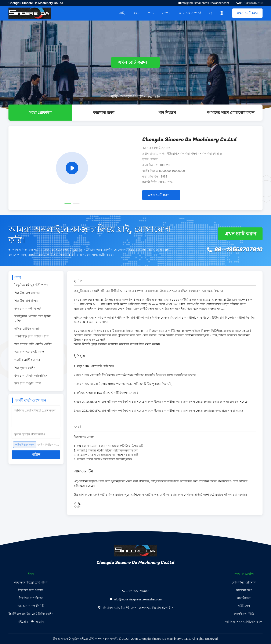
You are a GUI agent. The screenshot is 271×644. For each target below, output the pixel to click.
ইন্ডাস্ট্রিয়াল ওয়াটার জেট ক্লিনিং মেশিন (33, 319)
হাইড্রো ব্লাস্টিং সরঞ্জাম (27, 329)
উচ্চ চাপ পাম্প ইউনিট (28, 308)
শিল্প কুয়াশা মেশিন (25, 368)
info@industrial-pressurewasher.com (205, 3)
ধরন (137, 13)
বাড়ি (122, 13)
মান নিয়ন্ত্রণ (167, 113)
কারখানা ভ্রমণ (104, 113)
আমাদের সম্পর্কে (190, 13)
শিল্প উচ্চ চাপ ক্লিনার (26, 301)
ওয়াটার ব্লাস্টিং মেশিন (27, 360)
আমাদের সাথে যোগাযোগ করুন (231, 113)
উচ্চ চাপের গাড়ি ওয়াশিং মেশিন (33, 344)
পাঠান (36, 455)
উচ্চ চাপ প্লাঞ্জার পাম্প (28, 383)
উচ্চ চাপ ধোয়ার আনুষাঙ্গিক (31, 376)
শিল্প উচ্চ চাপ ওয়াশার (27, 293)
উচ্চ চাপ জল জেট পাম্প (29, 352)
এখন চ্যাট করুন (247, 13)
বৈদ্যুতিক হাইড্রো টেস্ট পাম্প (31, 285)
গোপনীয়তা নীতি (244, 614)
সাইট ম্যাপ (244, 606)
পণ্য (151, 13)
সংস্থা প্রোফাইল (40, 113)
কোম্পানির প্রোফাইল (244, 582)
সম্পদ (166, 13)
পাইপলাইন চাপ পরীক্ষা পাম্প (31, 336)
